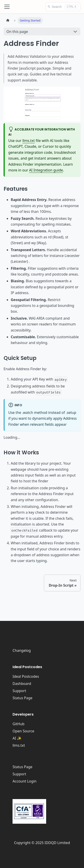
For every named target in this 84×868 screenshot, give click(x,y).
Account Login (25, 781)
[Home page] (8, 20)
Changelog (22, 650)
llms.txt (29, 141)
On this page (17, 32)
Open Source (23, 731)
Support (19, 691)
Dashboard (22, 684)
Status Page (23, 698)
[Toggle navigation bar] (7, 7)
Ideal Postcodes (26, 676)
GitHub (18, 724)
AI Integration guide (46, 170)
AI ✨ (17, 738)
